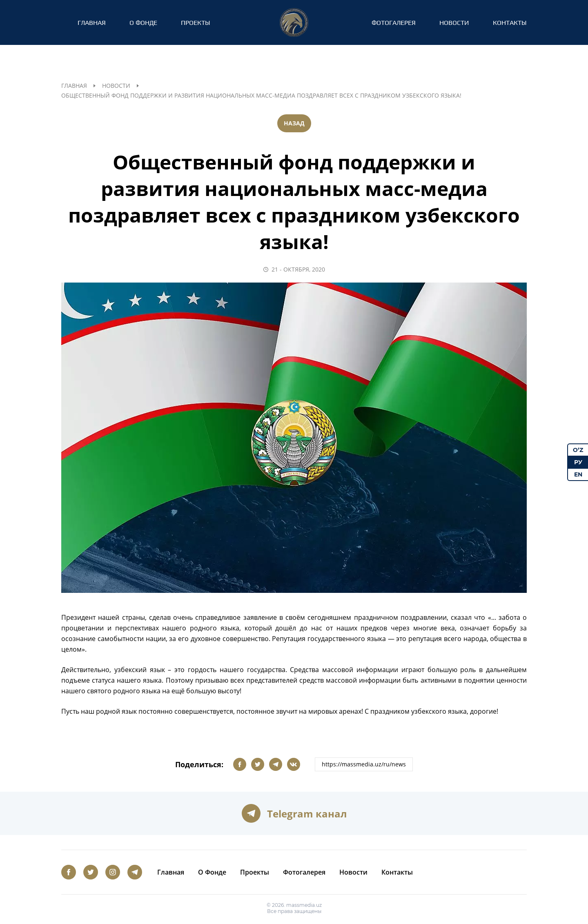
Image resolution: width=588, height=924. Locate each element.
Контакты (510, 23)
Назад (294, 123)
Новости (454, 23)
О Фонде (143, 23)
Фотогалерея (394, 23)
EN (578, 474)
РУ (578, 462)
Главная (92, 23)
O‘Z (578, 450)
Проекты (196, 23)
